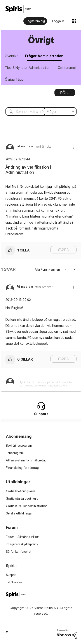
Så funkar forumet (19, 552)
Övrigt (41, 40)
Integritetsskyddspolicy (22, 544)
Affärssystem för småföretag (26, 460)
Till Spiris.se (14, 582)
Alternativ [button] (65, 94)
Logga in (58, 21)
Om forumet (67, 68)
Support (11, 575)
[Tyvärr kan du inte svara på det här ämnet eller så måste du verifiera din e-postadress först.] (47, 382)
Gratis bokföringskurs (21, 491)
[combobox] (41, 111)
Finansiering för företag (22, 468)
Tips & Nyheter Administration (28, 68)
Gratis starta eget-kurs (22, 498)
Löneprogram (15, 453)
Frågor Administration (44, 56)
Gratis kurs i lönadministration (27, 506)
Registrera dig (35, 21)
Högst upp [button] (7, 632)
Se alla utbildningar (19, 513)
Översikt (11, 56)
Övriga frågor (15, 79)
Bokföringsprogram (19, 445)
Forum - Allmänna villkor (22, 537)
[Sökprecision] (60, 111)
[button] (73, 147)
